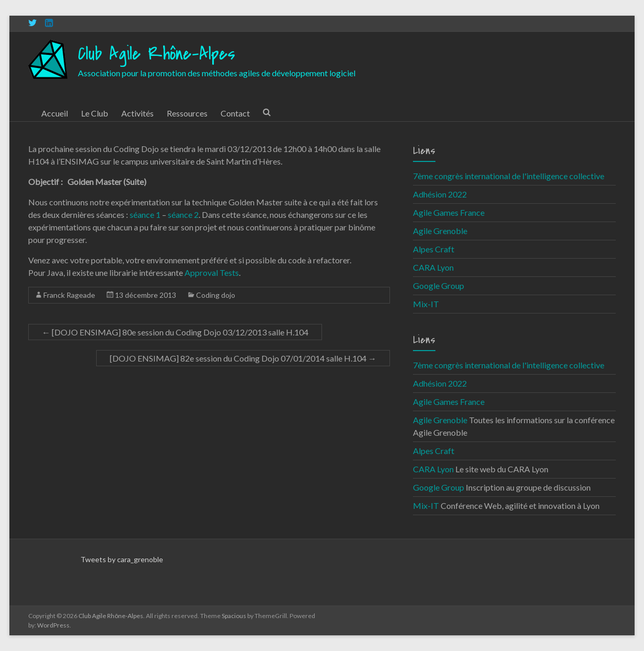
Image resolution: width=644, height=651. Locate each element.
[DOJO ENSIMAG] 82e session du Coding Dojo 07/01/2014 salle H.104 (243, 358)
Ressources (187, 113)
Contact (235, 113)
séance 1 (145, 214)
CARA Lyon (433, 267)
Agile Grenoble (440, 231)
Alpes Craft (434, 249)
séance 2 (183, 214)
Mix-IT (426, 304)
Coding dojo (216, 295)
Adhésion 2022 (440, 194)
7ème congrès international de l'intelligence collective (509, 176)
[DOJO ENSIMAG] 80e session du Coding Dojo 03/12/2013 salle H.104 (175, 332)
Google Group (439, 286)
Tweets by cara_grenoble (122, 559)
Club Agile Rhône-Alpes (157, 54)
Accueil (55, 113)
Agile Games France (449, 212)
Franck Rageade (69, 295)
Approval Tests (211, 272)
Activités (137, 113)
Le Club (95, 113)
